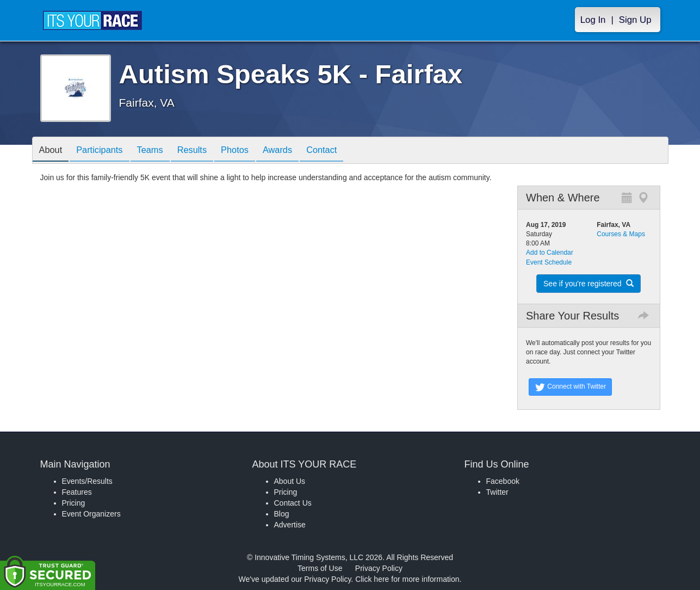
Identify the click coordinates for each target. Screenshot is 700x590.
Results (206, 151)
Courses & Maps (621, 234)
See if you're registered (589, 284)
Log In (593, 20)
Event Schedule (549, 262)
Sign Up (635, 20)
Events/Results (87, 481)
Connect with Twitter (570, 387)
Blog (282, 514)
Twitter (497, 492)
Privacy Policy (379, 568)
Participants (106, 151)
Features (77, 492)
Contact (348, 151)
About (53, 151)
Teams (160, 151)
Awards (300, 151)
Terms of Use (320, 568)
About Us (290, 481)
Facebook (503, 481)
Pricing (74, 503)
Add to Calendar (550, 253)
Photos (253, 151)
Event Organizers (91, 514)
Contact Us (293, 503)
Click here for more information (407, 579)
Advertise (290, 525)
